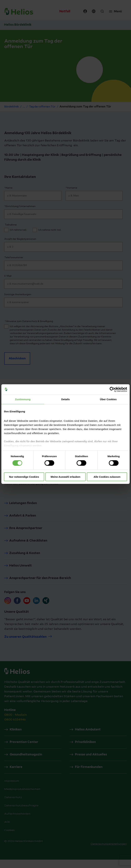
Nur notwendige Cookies (24, 477)
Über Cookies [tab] (108, 399)
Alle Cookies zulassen (107, 477)
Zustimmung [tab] (23, 399)
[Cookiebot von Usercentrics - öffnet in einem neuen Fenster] (112, 389)
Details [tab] (65, 399)
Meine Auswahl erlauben (66, 477)
